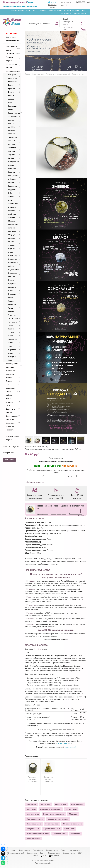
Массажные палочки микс (58, 819)
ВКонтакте (54, 856)
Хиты (35, 10)
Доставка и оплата (75, 514)
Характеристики (42, 514)
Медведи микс (61, 804)
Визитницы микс (52, 824)
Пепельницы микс (34, 824)
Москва (53, 2)
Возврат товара (80, 13)
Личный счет (38, 850)
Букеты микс (70, 829)
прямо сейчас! (70, 747)
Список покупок (11, 446)
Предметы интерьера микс (54, 814)
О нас (84, 10)
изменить (45, 649)
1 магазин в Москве (52, 6)
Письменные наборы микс (51, 809)
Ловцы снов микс (33, 839)
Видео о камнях (69, 853)
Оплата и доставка (72, 10)
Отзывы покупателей (16, 853)
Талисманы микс (60, 834)
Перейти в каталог (64, 743)
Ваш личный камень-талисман (13, 39)
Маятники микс (33, 814)
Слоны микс (31, 804)
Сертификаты (66, 13)
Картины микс (71, 809)
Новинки (43, 10)
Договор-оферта (52, 850)
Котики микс (46, 804)
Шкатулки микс (77, 804)
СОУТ (80, 853)
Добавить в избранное (35, 482)
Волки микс (76, 834)
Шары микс (31, 809)
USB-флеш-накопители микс (38, 834)
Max (43, 856)
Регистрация (68, 22)
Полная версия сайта (43, 863)
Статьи (43, 853)
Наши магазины (55, 10)
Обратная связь (54, 853)
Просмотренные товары (21, 10)
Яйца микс (73, 814)
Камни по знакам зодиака (13, 438)
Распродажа (12, 33)
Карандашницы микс (52, 829)
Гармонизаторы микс (35, 819)
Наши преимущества (58, 514)
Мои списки (10, 460)
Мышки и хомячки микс (72, 824)
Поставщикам (25, 850)
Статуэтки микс (33, 829)
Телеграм (34, 856)
